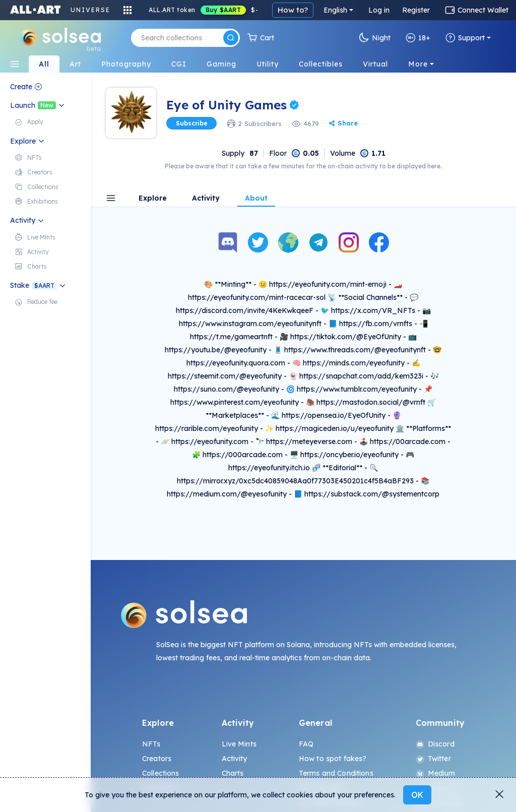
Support (465, 38)
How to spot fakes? (333, 759)
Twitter (433, 759)
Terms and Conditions (336, 773)
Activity (206, 199)
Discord (435, 744)
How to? (293, 10)
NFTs (151, 744)
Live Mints (239, 744)
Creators (157, 759)
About (256, 199)
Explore (153, 199)
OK (417, 795)
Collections (161, 773)
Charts (233, 773)
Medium (436, 773)
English (335, 10)
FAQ (306, 744)
